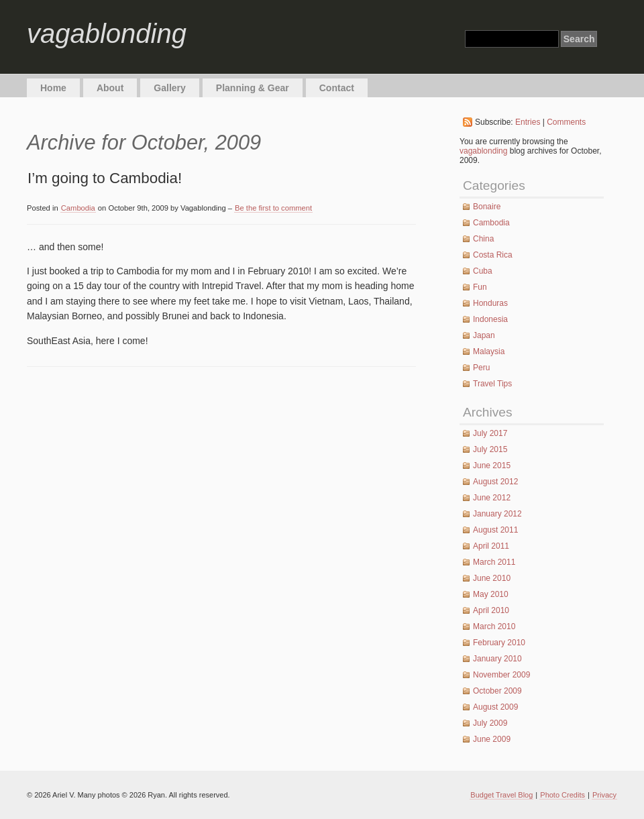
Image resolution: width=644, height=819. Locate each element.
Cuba (483, 271)
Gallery (169, 88)
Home (53, 88)
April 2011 (491, 546)
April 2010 (491, 610)
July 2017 (490, 433)
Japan (484, 335)
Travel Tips (492, 384)
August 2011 (495, 530)
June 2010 (492, 578)
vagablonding (107, 34)
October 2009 (497, 691)
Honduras (490, 303)
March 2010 (494, 626)
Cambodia (78, 208)
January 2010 (497, 659)
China (483, 239)
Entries (528, 122)
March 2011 (494, 562)
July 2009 (490, 723)
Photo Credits (562, 795)
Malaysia (489, 351)
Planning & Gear (253, 88)
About (110, 88)
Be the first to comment (273, 208)
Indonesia (490, 319)
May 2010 (491, 594)
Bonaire (487, 207)
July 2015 (490, 449)
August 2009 (495, 707)
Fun (480, 287)
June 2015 (492, 466)
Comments (566, 122)
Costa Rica (493, 255)
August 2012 (495, 482)
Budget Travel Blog (501, 795)
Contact (337, 88)
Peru (481, 368)
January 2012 (497, 514)
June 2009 (492, 739)
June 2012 (492, 498)
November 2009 (501, 675)
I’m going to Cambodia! (105, 178)
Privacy (604, 795)
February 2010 (499, 643)
